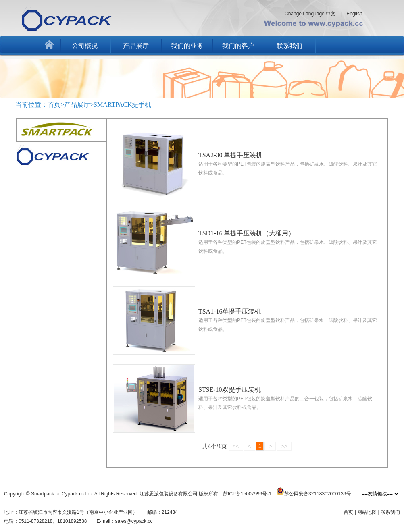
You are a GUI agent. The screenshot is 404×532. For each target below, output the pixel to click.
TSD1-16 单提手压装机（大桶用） (247, 233)
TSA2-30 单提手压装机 (231, 155)
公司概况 (85, 46)
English (354, 14)
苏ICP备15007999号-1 (247, 494)
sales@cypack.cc (134, 521)
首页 (348, 512)
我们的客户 (238, 46)
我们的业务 (187, 46)
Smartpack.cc (46, 494)
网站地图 (367, 512)
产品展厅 (136, 46)
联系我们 (289, 46)
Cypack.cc (73, 494)
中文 (331, 14)
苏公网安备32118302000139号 (318, 494)
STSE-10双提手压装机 (230, 390)
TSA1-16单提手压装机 (230, 311)
